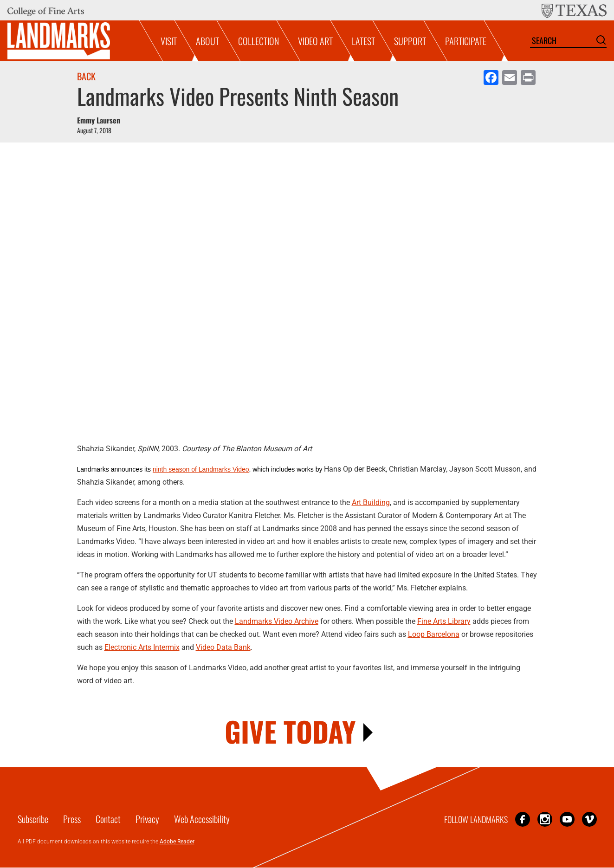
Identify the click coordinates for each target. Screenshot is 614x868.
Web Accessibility (202, 819)
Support (410, 41)
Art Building (371, 502)
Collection (259, 41)
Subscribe (33, 819)
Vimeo (589, 819)
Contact (108, 819)
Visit (169, 41)
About (207, 41)
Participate (466, 41)
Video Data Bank (223, 647)
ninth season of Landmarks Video (201, 469)
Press (72, 819)
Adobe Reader (177, 842)
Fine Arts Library (444, 621)
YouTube (567, 819)
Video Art (315, 41)
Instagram (545, 819)
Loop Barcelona (434, 634)
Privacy (147, 819)
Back (86, 76)
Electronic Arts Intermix (142, 647)
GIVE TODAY (290, 731)
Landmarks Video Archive (277, 621)
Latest (363, 41)
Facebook (523, 819)
